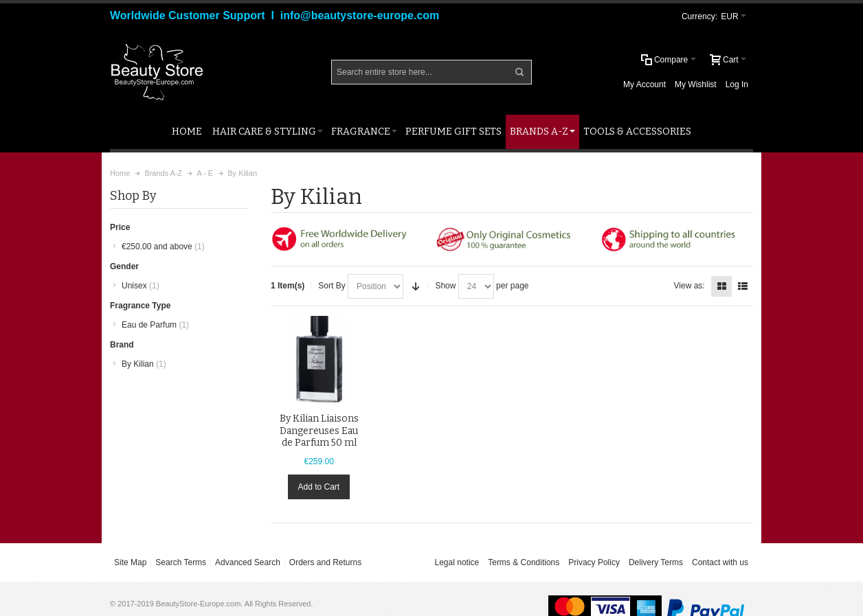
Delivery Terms (656, 562)
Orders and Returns (325, 562)
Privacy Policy (594, 562)
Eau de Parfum (155, 325)
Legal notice (457, 562)
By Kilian (144, 364)
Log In (737, 84)
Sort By (332, 286)
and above (163, 247)
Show (445, 286)
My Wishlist (696, 84)
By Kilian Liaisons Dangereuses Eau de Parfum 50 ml (319, 430)
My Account (645, 84)
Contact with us (720, 562)
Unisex (141, 286)
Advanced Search (248, 562)
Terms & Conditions (524, 562)
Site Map (130, 562)
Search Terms (181, 562)
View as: (690, 286)
